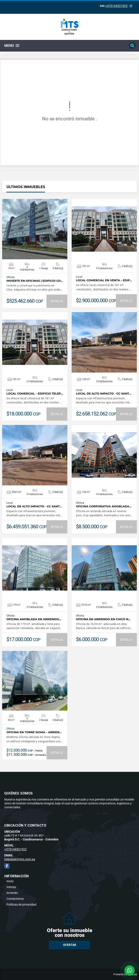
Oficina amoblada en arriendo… (34, 619)
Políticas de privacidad (21, 904)
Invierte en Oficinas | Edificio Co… (35, 281)
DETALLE (57, 301)
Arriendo (12, 893)
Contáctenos (15, 899)
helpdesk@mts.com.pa (20, 859)
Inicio (10, 881)
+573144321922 (116, 6)
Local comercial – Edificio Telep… (35, 394)
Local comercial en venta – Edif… (104, 280)
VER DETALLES (35, 229)
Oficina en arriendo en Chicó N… (103, 619)
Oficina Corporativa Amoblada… (104, 506)
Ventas (11, 887)
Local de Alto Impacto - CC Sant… (104, 394)
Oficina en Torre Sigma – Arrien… (34, 732)
